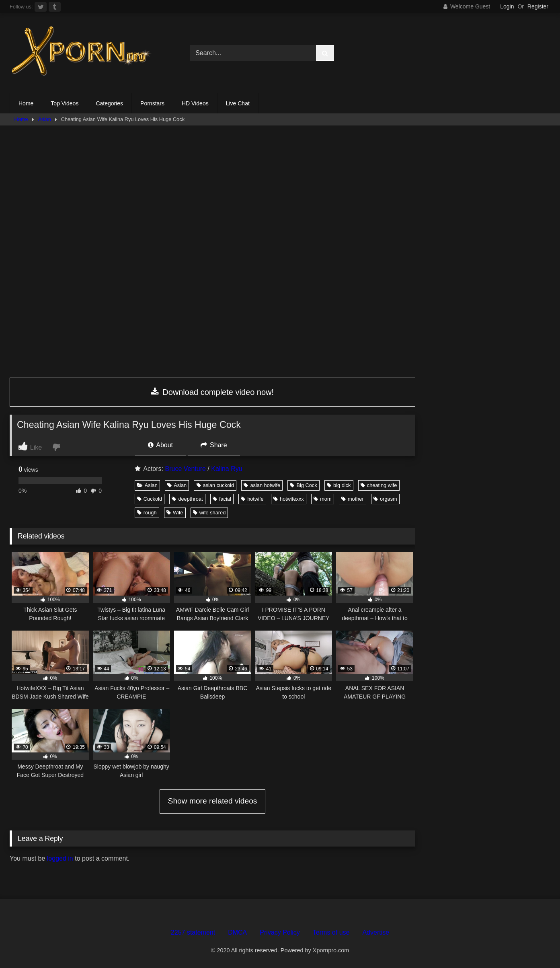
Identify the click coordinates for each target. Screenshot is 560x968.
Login (507, 6)
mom (322, 499)
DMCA (237, 932)
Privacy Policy (280, 932)
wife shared (209, 513)
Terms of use (331, 932)
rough (147, 513)
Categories (109, 103)
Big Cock (303, 485)
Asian (45, 119)
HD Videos (195, 103)
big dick (339, 485)
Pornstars (152, 103)
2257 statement (193, 932)
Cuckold (150, 499)
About (160, 445)
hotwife (252, 499)
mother (353, 499)
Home (26, 103)
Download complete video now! (212, 392)
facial (222, 499)
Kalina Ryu (227, 469)
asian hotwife (262, 485)
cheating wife (379, 485)
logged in (60, 858)
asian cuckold (215, 485)
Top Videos (65, 103)
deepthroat (187, 499)
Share (214, 445)
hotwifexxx (289, 499)
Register (538, 6)
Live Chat (238, 103)
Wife (175, 513)
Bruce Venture (185, 469)
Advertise (376, 932)
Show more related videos (213, 801)
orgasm (385, 499)
